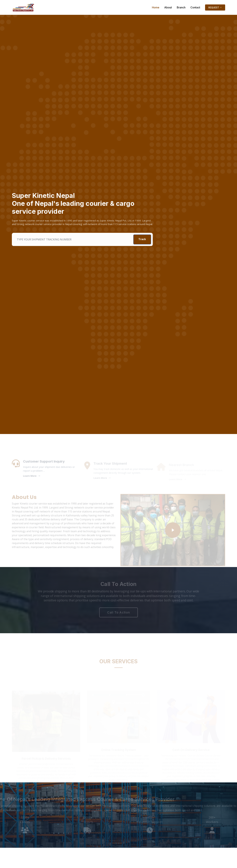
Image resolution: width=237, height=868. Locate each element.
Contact (195, 7)
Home (156, 7)
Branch (181, 7)
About (168, 7)
